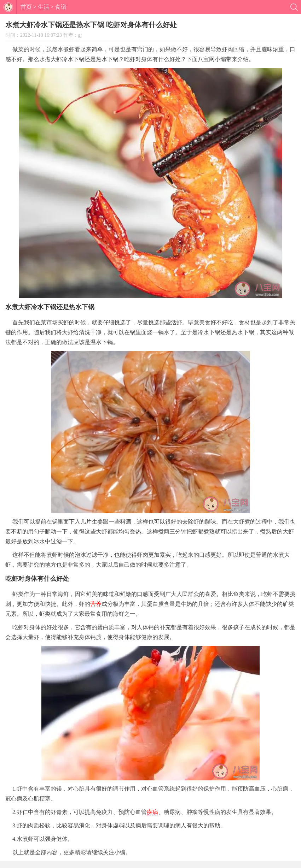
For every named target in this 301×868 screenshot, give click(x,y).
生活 (44, 7)
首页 (26, 7)
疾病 (152, 812)
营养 (96, 604)
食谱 (61, 7)
